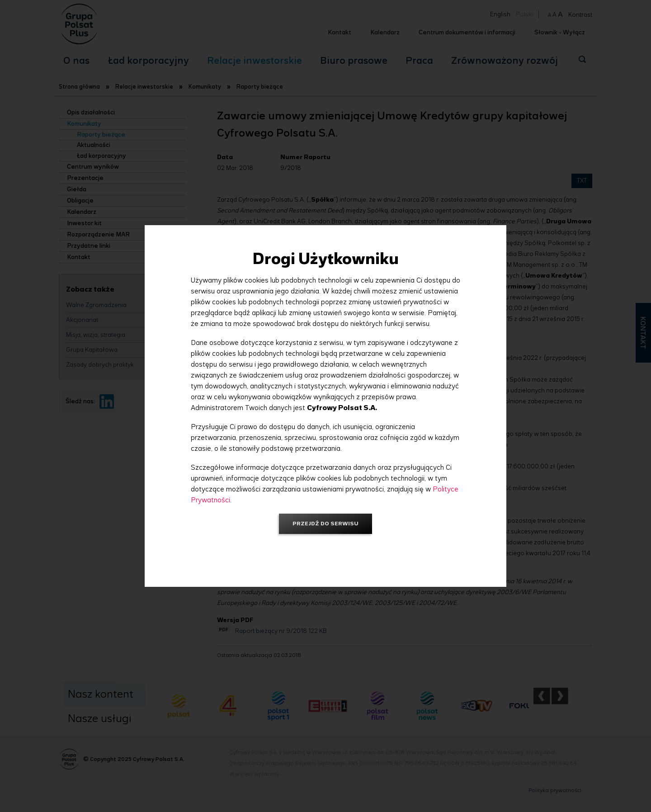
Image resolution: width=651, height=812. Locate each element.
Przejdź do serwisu (325, 523)
